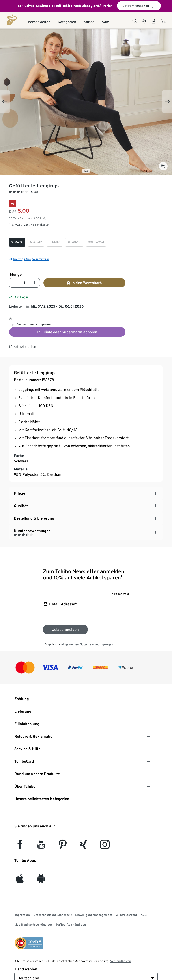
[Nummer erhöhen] (35, 283)
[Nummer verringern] (14, 283)
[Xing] (84, 847)
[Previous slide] (5, 102)
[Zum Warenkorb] (164, 23)
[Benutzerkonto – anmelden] (154, 24)
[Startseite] (12, 20)
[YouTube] (41, 847)
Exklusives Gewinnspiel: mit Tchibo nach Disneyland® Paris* (65, 6)
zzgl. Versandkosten (37, 225)
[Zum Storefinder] (144, 24)
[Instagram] (105, 847)
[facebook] (20, 847)
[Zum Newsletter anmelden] (65, 630)
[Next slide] (167, 102)
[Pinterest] (62, 847)
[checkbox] (17, 242)
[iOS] (20, 881)
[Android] (41, 881)
